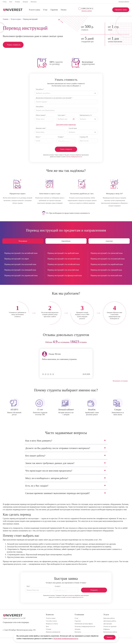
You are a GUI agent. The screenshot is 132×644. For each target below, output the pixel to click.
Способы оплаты (51, 621)
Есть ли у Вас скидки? (37, 486)
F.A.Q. (5, 2)
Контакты (34, 2)
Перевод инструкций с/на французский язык (65, 275)
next (127, 342)
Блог (11, 2)
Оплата (64, 10)
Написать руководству (53, 632)
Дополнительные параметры (66, 125)
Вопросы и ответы (52, 624)
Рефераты (107, 629)
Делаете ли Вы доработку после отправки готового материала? (58, 448)
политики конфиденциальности (74, 157)
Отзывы (17, 2)
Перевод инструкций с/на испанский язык (64, 259)
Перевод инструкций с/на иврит (17, 259)
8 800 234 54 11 (87, 9)
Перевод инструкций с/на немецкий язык (20, 270)
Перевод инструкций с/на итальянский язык (108, 259)
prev (5, 342)
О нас (45, 10)
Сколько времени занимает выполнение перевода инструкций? (58, 493)
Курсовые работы (109, 618)
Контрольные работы (110, 632)
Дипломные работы (110, 621)
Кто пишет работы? (35, 456)
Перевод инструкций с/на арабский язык (63, 253)
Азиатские (109, 241)
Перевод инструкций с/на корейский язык (107, 264)
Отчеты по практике (110, 626)
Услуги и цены (34, 10)
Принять (108, 637)
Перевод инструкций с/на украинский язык (21, 275)
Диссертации (108, 624)
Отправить (94, 590)
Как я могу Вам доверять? (39, 441)
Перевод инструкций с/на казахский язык (20, 264)
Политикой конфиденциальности (66, 639)
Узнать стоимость (14, 45)
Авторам (25, 2)
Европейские (66, 241)
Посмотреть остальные (120, 381)
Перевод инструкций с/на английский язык (21, 253)
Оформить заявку (121, 10)
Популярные (23, 241)
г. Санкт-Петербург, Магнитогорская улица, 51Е (19, 630)
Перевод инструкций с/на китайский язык (64, 264)
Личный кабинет (124, 2)
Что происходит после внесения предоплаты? (49, 471)
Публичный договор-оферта (84, 624)
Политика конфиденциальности (85, 626)
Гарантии (54, 10)
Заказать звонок (87, 11)
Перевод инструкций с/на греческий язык (107, 253)
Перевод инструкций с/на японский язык (106, 275)
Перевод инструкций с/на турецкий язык (106, 270)
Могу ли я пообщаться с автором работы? (47, 478)
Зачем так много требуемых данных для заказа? (50, 463)
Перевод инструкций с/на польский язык (63, 270)
